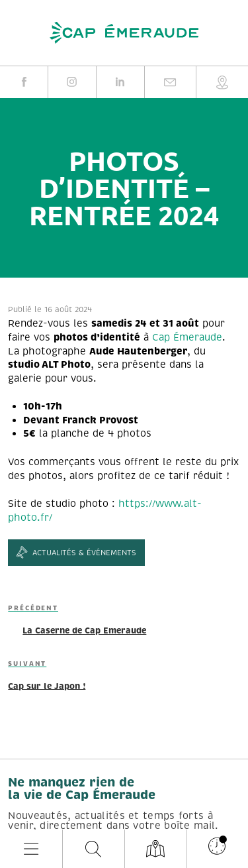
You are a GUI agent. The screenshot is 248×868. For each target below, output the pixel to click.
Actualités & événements (77, 553)
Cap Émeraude (187, 337)
